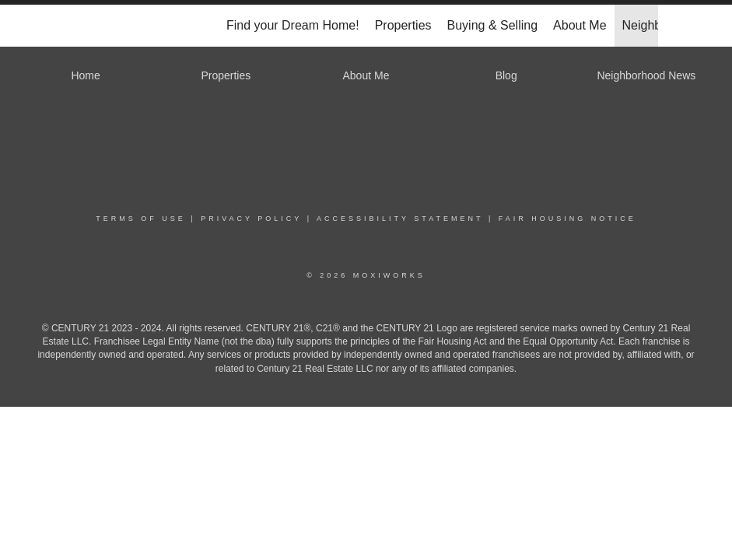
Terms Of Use (141, 219)
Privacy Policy (251, 219)
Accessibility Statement (400, 219)
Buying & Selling (493, 25)
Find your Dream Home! (293, 25)
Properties (403, 25)
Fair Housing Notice (567, 219)
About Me (580, 25)
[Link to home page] (83, 26)
